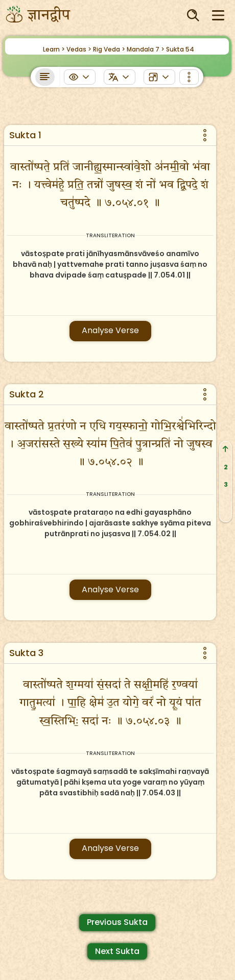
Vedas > (79, 49)
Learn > (54, 49)
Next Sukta (117, 951)
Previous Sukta (117, 922)
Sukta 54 (180, 49)
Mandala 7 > (146, 49)
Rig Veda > (109, 49)
